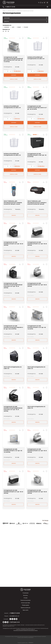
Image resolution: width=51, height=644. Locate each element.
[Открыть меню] (47, 2)
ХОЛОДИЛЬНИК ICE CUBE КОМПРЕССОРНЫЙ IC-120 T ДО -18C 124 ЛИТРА (37, 364)
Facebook (10, 619)
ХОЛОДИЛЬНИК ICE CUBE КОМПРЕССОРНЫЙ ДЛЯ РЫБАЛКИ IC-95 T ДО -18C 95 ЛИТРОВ (13, 364)
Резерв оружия (26, 605)
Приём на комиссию (26, 608)
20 (3, 31)
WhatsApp (4, 622)
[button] (19, 38)
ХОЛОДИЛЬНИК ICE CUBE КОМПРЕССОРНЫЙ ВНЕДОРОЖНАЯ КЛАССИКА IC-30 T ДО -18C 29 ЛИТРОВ (13, 455)
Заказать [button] (14, 235)
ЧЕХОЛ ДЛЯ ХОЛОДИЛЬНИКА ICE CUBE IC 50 (36, 409)
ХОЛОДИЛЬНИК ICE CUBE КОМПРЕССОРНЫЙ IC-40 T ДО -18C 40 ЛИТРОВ (13, 270)
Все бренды (45, 577)
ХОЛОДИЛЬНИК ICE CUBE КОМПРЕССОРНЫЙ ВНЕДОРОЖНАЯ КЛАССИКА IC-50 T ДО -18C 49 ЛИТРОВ (13, 317)
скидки (18, 27)
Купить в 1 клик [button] (14, 84)
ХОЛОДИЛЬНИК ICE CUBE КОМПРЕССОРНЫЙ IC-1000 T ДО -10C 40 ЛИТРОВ (37, 171)
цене (12, 27)
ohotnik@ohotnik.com (14, 616)
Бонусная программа (25, 600)
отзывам (25, 27)
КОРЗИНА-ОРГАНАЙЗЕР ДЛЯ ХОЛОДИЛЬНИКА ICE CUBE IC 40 (36, 63)
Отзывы (25, 598)
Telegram (6, 622)
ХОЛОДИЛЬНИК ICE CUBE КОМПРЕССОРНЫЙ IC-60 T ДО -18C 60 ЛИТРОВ (37, 548)
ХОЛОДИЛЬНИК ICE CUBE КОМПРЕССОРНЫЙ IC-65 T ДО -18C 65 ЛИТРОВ (37, 316)
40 (6, 31)
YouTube (17, 619)
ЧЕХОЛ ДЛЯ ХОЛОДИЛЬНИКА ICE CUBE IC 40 (13, 409)
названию (6, 27)
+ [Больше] (11, 76)
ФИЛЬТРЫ (6, 21)
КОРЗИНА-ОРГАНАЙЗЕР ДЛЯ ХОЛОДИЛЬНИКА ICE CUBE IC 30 (12, 170)
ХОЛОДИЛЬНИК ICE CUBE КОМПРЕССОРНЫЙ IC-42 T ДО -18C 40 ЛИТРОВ (37, 270)
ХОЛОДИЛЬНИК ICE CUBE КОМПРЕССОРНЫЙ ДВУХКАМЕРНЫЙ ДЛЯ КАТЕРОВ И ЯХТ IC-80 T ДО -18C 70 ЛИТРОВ (13, 65)
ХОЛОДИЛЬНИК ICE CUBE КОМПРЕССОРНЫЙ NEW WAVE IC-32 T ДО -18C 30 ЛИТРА (37, 118)
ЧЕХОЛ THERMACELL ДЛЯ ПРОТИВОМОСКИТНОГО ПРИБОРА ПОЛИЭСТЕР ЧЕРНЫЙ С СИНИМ (13, 223)
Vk (12, 619)
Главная (4, 11)
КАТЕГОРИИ (7, 18)
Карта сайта (25, 610)
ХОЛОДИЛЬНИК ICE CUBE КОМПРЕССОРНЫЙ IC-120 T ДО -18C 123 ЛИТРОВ (13, 502)
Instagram (14, 619)
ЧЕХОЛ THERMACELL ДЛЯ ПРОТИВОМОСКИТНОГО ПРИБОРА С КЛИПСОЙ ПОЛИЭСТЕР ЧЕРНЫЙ (37, 223)
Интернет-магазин (11, 11)
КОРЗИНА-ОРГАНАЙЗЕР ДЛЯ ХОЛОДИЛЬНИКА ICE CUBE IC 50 (12, 117)
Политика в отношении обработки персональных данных (26, 630)
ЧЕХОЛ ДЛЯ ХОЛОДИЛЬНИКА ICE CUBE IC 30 (36, 454)
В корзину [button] (14, 80)
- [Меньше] (5, 76)
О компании (25, 593)
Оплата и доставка (26, 603)
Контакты (26, 596)
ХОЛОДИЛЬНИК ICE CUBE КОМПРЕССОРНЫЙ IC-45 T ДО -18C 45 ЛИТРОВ (37, 502)
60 (8, 31)
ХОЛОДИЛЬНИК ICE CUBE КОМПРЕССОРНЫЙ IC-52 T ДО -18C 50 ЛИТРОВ (13, 548)
